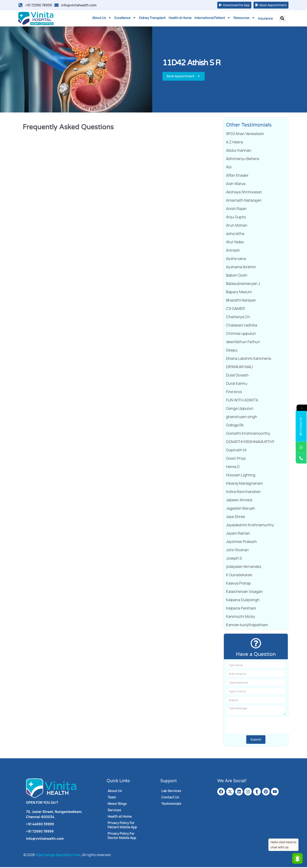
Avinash (233, 251)
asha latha (235, 234)
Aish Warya (236, 184)
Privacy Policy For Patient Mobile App (123, 826)
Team (112, 798)
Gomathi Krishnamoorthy (248, 434)
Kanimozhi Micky (241, 617)
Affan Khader (237, 176)
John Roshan (237, 551)
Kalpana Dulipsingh (243, 601)
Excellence (125, 19)
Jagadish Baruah (241, 509)
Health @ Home (180, 19)
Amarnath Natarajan (244, 201)
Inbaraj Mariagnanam (244, 484)
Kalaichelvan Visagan (244, 592)
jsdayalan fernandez (244, 567)
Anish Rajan (236, 209)
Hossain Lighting (241, 476)
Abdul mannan (239, 151)
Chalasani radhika (242, 326)
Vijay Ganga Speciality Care (58, 856)
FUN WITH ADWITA (242, 401)
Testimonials (172, 804)
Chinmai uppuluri (241, 334)
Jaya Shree (236, 517)
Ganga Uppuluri (240, 409)
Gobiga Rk (235, 426)
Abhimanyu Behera (243, 159)
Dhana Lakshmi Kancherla (248, 359)
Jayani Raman (238, 534)
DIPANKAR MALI (240, 368)
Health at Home (120, 817)
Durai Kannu (237, 384)
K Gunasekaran (239, 576)
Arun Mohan (237, 226)
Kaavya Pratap (238, 584)
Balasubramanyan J (243, 284)
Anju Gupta (236, 218)
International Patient (212, 19)
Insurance (265, 19)
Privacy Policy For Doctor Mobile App (123, 836)
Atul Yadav (235, 243)
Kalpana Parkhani (241, 609)
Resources (244, 19)
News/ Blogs (118, 804)
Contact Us (171, 798)
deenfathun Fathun (243, 343)
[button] (282, 19)
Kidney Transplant (152, 19)
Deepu (232, 351)
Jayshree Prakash (241, 542)
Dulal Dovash (237, 376)
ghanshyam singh (242, 417)
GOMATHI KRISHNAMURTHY (250, 442)
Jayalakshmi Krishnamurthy (250, 526)
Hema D (233, 467)
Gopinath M (236, 451)
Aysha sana (236, 259)
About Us (102, 19)
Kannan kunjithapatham (247, 626)
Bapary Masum (239, 293)
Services (115, 811)
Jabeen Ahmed (239, 501)
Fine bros (234, 392)
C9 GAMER (235, 309)
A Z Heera (234, 143)
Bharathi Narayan (241, 301)
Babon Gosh (237, 276)
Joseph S (234, 559)
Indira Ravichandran (243, 492)
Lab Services (172, 792)
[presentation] (258, 726)
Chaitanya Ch (238, 318)
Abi (229, 168)
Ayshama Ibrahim (241, 268)
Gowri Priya (236, 459)
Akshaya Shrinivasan (244, 193)
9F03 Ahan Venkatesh (245, 134)
